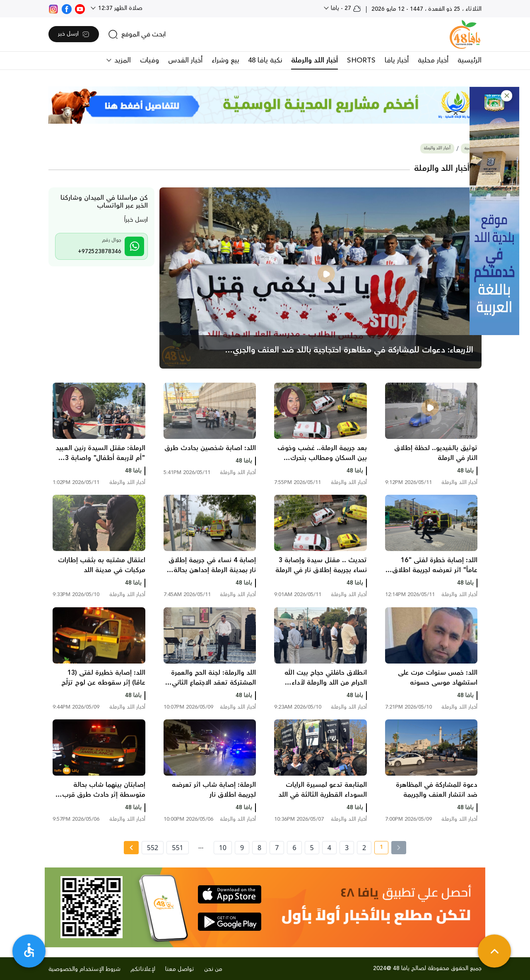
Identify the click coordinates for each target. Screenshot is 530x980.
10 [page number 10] (223, 848)
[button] (507, 96)
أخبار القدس (185, 60)
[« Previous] (399, 848)
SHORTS (361, 60)
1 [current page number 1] (379, 848)
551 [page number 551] (177, 848)
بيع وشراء (225, 60)
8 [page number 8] (259, 848)
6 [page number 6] (294, 848)
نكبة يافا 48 (265, 60)
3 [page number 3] (347, 848)
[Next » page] (131, 848)
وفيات (149, 60)
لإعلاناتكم (143, 969)
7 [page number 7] (277, 848)
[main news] (321, 278)
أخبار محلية (433, 60)
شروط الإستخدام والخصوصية (84, 969)
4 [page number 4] (329, 848)
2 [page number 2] (364, 848)
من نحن (213, 969)
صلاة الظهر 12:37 (119, 8)
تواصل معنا (180, 969)
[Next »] (131, 848)
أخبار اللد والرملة (314, 60)
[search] (137, 34)
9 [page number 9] (242, 848)
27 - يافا (345, 8)
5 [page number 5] (312, 848)
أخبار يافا (397, 60)
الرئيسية (470, 60)
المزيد (122, 60)
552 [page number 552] (153, 848)
